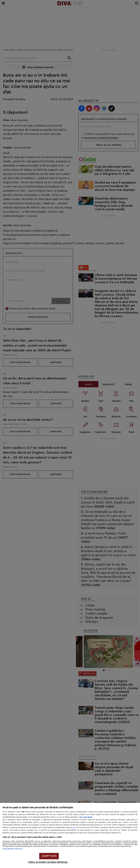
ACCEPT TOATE (49, 856)
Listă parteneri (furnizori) (12, 849)
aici (74, 827)
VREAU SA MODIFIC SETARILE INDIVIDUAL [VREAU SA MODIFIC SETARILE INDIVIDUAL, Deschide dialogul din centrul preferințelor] (48, 862)
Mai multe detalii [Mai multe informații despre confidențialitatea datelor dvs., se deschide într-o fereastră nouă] (86, 817)
